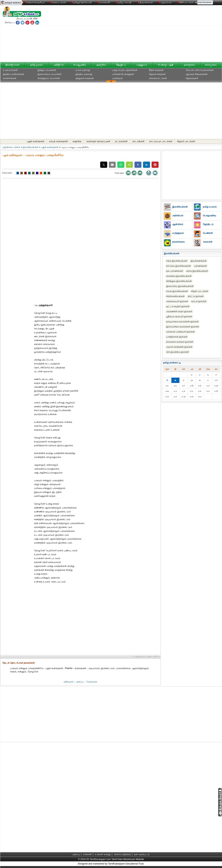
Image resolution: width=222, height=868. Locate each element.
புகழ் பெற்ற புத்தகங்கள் (125, 70)
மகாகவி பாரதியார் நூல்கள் (181, 332)
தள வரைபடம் (142, 854)
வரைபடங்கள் (57, 2)
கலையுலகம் (211, 65)
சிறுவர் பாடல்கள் (186, 141)
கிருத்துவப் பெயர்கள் (49, 78)
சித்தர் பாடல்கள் (200, 291)
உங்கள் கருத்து (103, 854)
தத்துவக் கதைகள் (85, 78)
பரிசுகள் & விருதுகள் (123, 74)
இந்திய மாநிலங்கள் (14, 74)
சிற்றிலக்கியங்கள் (175, 296)
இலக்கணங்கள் (199, 261)
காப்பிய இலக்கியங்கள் (179, 266)
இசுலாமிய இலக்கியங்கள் (180, 286)
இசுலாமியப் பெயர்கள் (50, 74)
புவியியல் (117, 78)
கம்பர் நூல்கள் (199, 301)
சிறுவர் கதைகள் (157, 74)
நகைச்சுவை (190, 65)
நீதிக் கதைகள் (156, 70)
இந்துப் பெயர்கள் (47, 70)
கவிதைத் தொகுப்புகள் (98, 141)
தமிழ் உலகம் (36, 65)
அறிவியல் (59, 65)
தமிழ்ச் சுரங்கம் (13, 3)
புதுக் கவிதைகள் (36, 141)
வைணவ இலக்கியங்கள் (179, 276)
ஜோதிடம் (121, 65)
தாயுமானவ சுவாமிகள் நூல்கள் (183, 322)
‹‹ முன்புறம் (139, 656)
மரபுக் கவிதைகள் (58, 141)
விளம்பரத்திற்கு (122, 854)
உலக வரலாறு (83, 70)
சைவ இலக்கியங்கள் (197, 271)
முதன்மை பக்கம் (11, 147)
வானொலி (104, 2)
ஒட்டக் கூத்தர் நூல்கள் (178, 306)
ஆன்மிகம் (101, 65)
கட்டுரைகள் (121, 141)
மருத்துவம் (142, 65)
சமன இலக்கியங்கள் (177, 291)
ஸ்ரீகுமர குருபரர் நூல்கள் (179, 317)
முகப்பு (80, 682)
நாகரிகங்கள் (10, 78)
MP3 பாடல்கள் (186, 2)
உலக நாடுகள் (10, 70)
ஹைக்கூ (77, 141)
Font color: (7, 173)
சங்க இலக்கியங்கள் (177, 261)
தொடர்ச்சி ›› (153, 656)
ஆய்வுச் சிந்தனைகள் (197, 74)
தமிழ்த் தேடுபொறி (81, 2)
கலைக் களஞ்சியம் (35, 2)
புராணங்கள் (200, 266)
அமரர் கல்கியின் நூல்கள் (179, 347)
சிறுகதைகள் (192, 78)
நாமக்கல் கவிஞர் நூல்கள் (180, 342)
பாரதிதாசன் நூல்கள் (177, 337)
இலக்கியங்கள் (12, 65)
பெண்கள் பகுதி (165, 65)
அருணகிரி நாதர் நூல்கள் (179, 311)
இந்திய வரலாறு (84, 74)
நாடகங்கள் (139, 141)
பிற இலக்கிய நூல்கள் (178, 352)
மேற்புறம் (92, 682)
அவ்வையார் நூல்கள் (177, 301)
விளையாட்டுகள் (158, 78)
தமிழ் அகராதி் (124, 2)
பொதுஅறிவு (80, 65)
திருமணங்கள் (145, 2)
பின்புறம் (68, 682)
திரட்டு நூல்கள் (196, 296)
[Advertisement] (148, 34)
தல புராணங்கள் (175, 271)
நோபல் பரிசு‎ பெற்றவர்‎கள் (200, 70)
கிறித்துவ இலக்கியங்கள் (179, 281)
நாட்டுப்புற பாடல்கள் (161, 141)
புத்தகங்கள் (165, 2)
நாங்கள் (88, 854)
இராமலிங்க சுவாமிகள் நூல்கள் (183, 327)
